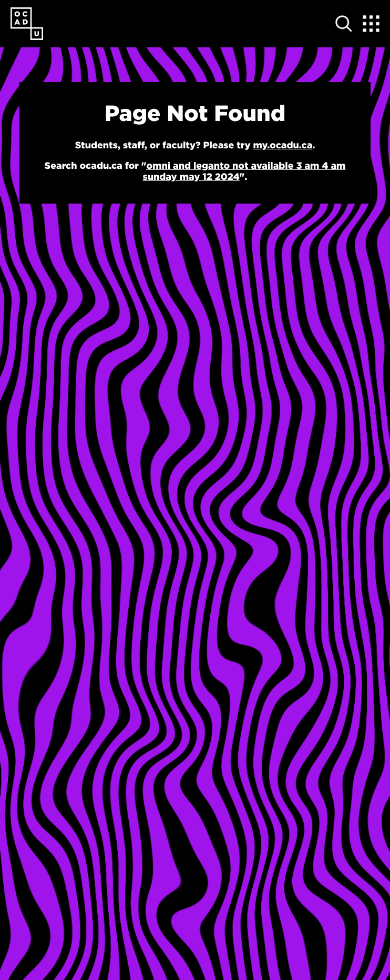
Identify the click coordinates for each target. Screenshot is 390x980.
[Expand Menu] (371, 24)
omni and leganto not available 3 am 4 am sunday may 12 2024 (244, 171)
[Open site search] (344, 24)
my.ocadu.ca (283, 145)
